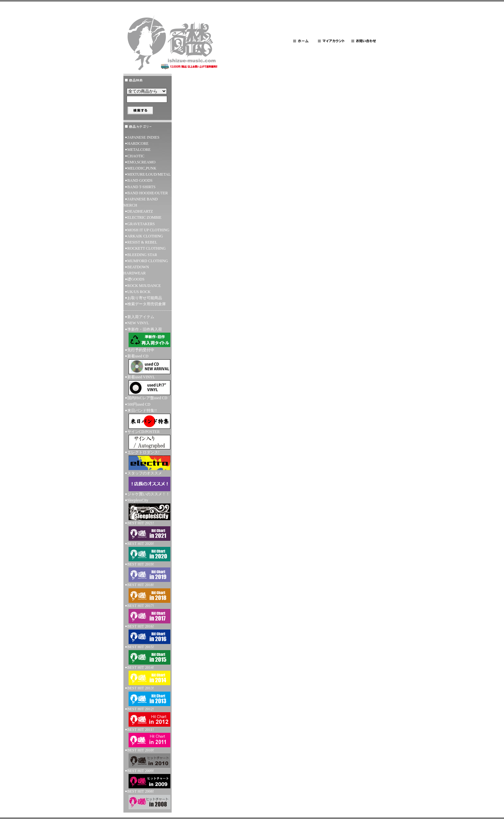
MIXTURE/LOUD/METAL (149, 174)
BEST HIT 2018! (148, 593)
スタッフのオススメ (148, 481)
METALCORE (139, 150)
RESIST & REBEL (142, 242)
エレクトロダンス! (148, 460)
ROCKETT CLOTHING (146, 248)
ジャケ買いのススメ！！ (148, 494)
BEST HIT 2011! (148, 737)
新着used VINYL (148, 385)
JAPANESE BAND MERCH (141, 202)
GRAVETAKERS (141, 224)
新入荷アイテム (141, 317)
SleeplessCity (148, 509)
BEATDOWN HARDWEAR (136, 270)
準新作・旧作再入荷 (148, 337)
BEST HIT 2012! (148, 717)
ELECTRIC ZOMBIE (144, 217)
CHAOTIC (136, 156)
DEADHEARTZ (140, 211)
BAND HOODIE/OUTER (148, 193)
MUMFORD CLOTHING (148, 261)
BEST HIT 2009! (148, 778)
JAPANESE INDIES (143, 137)
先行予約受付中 (141, 350)
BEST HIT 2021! (148, 531)
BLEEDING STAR (142, 255)
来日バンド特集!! (148, 419)
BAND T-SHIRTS (141, 187)
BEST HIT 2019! (148, 572)
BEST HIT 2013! (148, 696)
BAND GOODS (140, 180)
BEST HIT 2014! (148, 675)
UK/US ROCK (139, 292)
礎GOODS (136, 279)
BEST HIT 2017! (148, 613)
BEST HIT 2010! (148, 758)
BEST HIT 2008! (148, 799)
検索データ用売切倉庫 (147, 304)
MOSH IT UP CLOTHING (148, 230)
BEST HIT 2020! (148, 551)
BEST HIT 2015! (148, 655)
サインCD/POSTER (148, 439)
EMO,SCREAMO (141, 162)
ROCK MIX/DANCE (144, 286)
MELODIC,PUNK (142, 168)
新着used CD (148, 364)
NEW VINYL (138, 323)
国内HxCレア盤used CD (147, 398)
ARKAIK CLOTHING (145, 236)
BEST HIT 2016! (148, 634)
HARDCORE (138, 143)
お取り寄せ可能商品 (145, 298)
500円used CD (139, 404)
